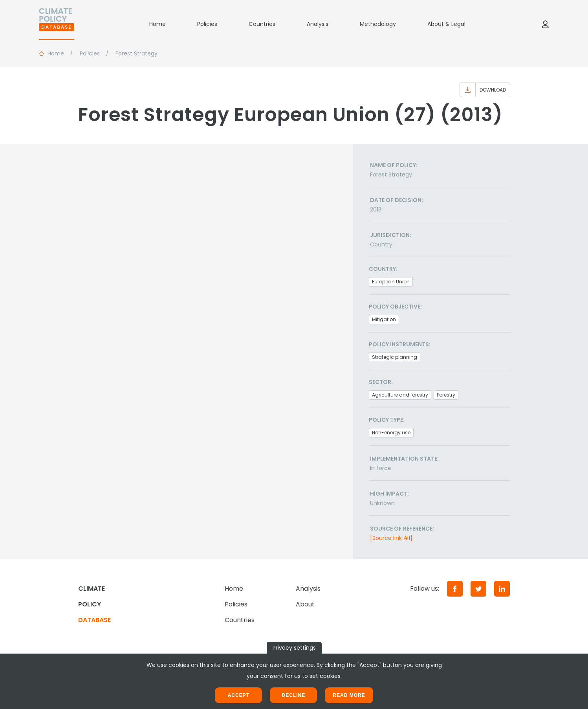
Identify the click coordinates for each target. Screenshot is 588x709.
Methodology (378, 24)
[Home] (57, 24)
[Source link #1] (391, 538)
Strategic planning (395, 357)
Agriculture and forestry (400, 395)
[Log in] (545, 24)
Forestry (446, 395)
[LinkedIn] (502, 589)
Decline (293, 695)
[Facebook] (455, 589)
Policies (207, 24)
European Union (391, 282)
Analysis (318, 24)
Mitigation (384, 319)
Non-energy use (391, 433)
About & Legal (446, 24)
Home (158, 24)
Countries (262, 24)
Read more (349, 695)
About (305, 604)
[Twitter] (478, 589)
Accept (239, 695)
